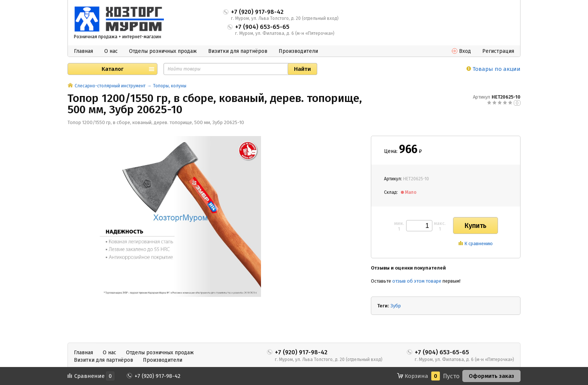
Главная (83, 51)
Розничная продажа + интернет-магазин (118, 37)
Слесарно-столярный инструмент (110, 86)
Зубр (396, 306)
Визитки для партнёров (238, 51)
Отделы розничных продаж (163, 51)
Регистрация (498, 51)
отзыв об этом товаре (417, 281)
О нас (111, 51)
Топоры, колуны (170, 86)
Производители (298, 51)
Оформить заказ (491, 376)
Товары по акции (493, 69)
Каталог (112, 69)
